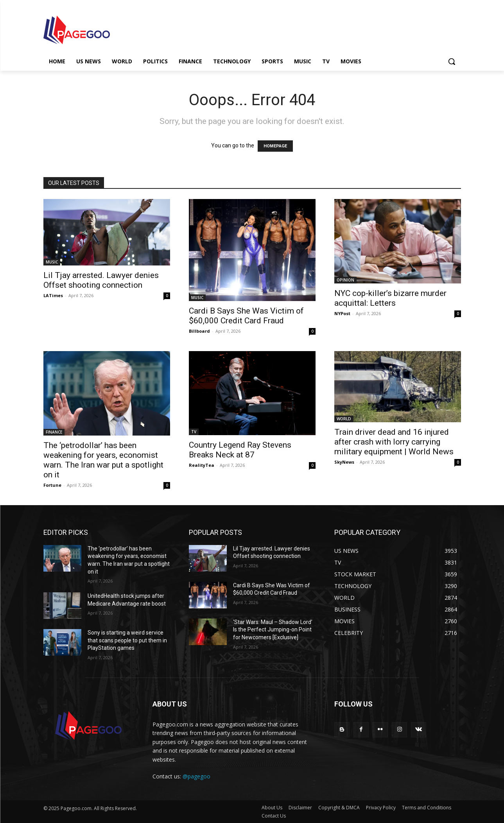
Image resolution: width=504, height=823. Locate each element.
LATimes (53, 295)
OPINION (345, 280)
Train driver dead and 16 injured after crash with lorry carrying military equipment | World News (394, 442)
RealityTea (202, 465)
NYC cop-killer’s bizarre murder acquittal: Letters (390, 298)
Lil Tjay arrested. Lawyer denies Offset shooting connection (101, 280)
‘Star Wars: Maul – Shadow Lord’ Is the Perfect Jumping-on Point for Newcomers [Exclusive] (273, 630)
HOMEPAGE (275, 146)
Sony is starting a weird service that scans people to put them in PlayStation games (127, 640)
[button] (452, 61)
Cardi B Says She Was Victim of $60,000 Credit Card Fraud (246, 316)
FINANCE (54, 432)
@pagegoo (196, 776)
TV (194, 432)
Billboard (199, 331)
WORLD (344, 419)
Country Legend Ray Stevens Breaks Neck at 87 (240, 450)
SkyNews (344, 462)
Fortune (52, 485)
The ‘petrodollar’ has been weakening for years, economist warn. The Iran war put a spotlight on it (103, 460)
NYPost (342, 313)
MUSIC (52, 262)
